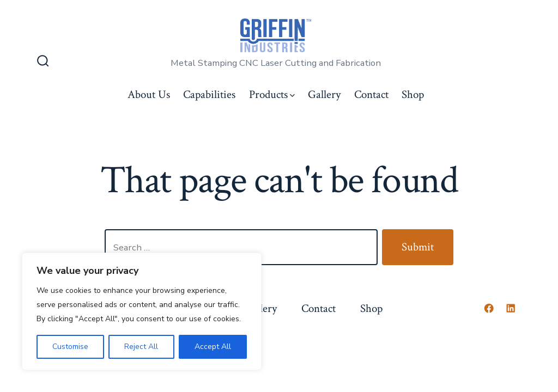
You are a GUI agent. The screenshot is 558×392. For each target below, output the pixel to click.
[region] (142, 311)
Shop (413, 94)
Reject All (141, 347)
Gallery (324, 94)
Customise (70, 347)
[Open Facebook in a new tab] (489, 308)
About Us (149, 94)
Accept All (213, 347)
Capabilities (209, 94)
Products (272, 94)
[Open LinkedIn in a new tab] (511, 308)
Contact (371, 94)
